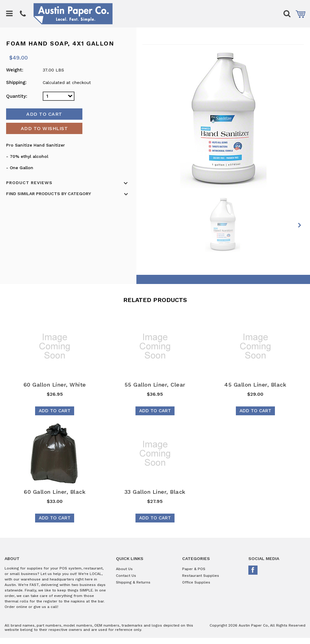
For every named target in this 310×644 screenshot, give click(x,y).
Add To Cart (55, 411)
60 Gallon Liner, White (55, 385)
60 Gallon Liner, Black (55, 492)
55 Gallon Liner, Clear (155, 385)
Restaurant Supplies (201, 576)
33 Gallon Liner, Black (155, 492)
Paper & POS (194, 569)
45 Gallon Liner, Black (255, 385)
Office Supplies (196, 582)
